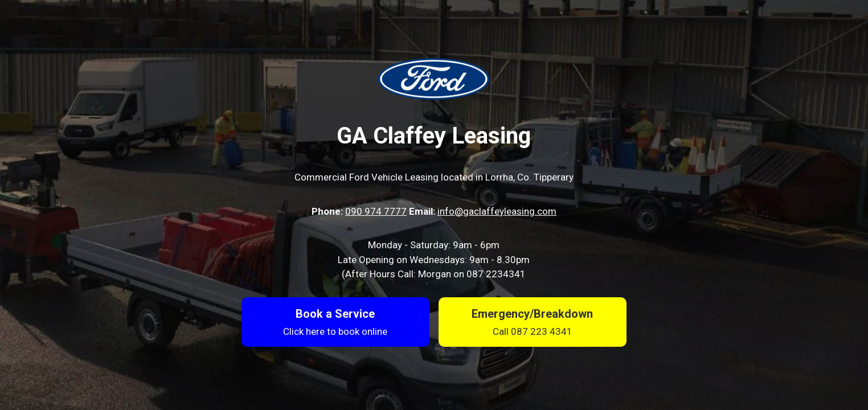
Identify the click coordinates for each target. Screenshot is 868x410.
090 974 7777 (376, 211)
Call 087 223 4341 (533, 331)
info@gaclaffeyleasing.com (497, 211)
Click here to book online (335, 331)
